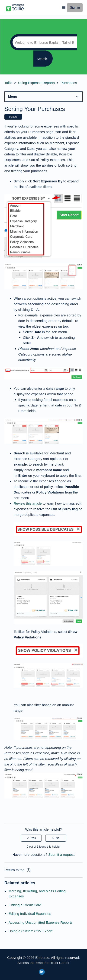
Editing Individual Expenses (30, 914)
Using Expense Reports (36, 83)
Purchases (69, 83)
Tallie (8, 83)
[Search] (43, 42)
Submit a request (61, 854)
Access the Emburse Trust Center (43, 963)
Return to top (17, 870)
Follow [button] (13, 117)
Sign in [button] (75, 7)
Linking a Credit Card (25, 905)
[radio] (31, 838)
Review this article (28, 503)
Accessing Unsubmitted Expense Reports (41, 922)
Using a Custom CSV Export (31, 931)
